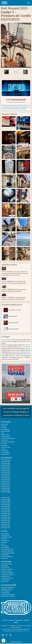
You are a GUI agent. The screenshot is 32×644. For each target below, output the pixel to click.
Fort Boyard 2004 (5, 503)
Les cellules (4, 444)
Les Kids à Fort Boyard (7, 569)
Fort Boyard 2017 (5, 476)
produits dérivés (16, 352)
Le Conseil (4, 428)
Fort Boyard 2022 (5, 467)
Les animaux (4, 445)
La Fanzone (6, 562)
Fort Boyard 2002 (5, 506)
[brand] (5, 3)
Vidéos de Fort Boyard (20, 109)
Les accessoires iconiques (8, 438)
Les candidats (5, 451)
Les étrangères (5, 454)
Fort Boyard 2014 (5, 481)
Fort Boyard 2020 (5, 471)
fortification (27, 345)
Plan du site (19, 620)
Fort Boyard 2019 (5, 472)
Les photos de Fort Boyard (8, 594)
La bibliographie (5, 548)
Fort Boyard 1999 (5, 512)
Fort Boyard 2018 (5, 474)
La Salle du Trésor (6, 447)
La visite (3, 544)
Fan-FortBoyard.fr (7, 107)
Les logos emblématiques (8, 442)
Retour (16, 72)
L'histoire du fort (5, 535)
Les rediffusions (5, 580)
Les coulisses (4, 440)
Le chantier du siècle (6, 537)
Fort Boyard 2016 (5, 478)
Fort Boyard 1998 (5, 514)
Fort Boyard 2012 (5, 485)
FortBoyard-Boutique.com (9, 105)
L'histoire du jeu (5, 435)
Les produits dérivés (6, 564)
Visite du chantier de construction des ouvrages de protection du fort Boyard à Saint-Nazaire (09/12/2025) (15, 273)
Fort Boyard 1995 (5, 519)
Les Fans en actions (6, 571)
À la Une (5, 620)
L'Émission (6, 422)
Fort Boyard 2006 (5, 499)
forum (20, 356)
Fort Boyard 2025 (5, 462)
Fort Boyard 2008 (5, 492)
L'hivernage (4, 542)
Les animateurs (5, 429)
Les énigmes (4, 566)
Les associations (5, 453)
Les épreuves (4, 424)
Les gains (3, 449)
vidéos (14, 356)
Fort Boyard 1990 (5, 528)
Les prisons (4, 426)
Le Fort (4, 531)
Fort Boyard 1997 (5, 515)
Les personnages (5, 431)
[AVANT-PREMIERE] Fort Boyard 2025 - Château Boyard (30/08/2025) (14, 290)
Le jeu (2, 433)
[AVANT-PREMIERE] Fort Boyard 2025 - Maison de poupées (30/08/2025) (14, 299)
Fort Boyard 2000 (5, 510)
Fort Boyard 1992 (5, 524)
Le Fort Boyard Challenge (8, 553)
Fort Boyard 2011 (5, 487)
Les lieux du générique (7, 557)
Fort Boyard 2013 (5, 483)
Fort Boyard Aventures (7, 578)
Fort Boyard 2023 (5, 465)
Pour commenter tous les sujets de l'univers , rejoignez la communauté (16, 412)
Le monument (5, 533)
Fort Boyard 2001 (5, 508)
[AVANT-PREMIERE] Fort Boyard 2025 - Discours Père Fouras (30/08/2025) (14, 282)
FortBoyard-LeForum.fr (23, 105)
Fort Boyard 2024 (5, 464)
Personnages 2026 (11, 329)
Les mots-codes (5, 568)
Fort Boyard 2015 (5, 480)
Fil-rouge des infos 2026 (12, 310)
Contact (11, 620)
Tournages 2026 (10, 316)
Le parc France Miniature (7, 573)
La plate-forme (5, 541)
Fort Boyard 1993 (5, 522)
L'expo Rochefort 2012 (7, 549)
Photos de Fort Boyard (8, 109)
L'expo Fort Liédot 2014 (7, 551)
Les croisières (5, 546)
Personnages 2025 (11, 323)
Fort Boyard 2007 (5, 498)
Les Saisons (6, 458)
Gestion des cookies (16, 642)
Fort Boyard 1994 (5, 521)
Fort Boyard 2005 (5, 501)
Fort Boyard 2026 (5, 460)
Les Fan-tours (5, 582)
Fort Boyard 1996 (5, 517)
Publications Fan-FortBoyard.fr (21, 107)
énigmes (26, 354)
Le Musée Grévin (5, 576)
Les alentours (4, 558)
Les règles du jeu (5, 437)
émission (28, 348)
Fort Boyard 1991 (5, 526)
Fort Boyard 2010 (5, 488)
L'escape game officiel (7, 575)
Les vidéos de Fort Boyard (8, 596)
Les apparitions (5, 555)
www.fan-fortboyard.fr (16, 627)
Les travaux (4, 539)
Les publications (5, 593)
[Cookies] (3, 641)
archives (24, 347)
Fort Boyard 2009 (5, 490)
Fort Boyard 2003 (5, 505)
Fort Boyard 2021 (5, 469)
